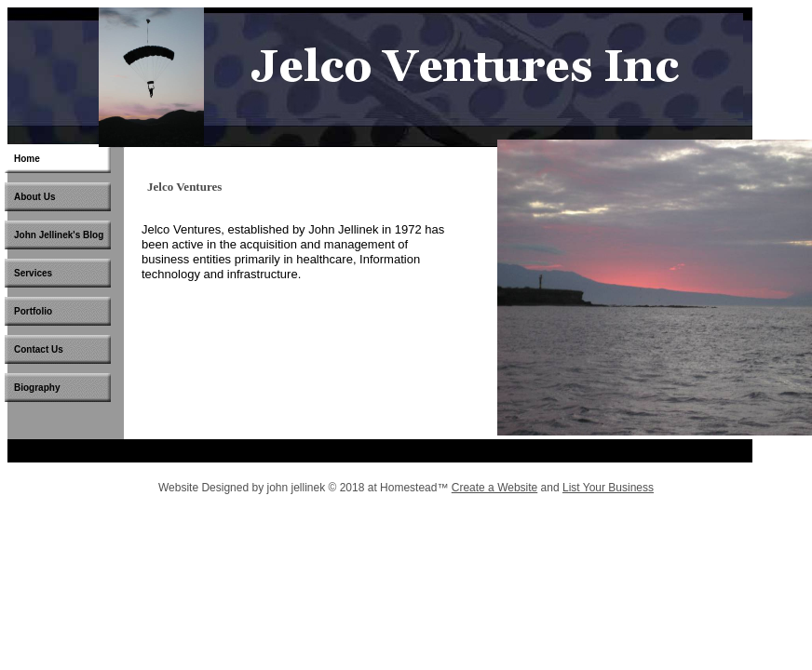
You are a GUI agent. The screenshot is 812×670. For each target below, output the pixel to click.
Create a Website (495, 488)
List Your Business (608, 488)
